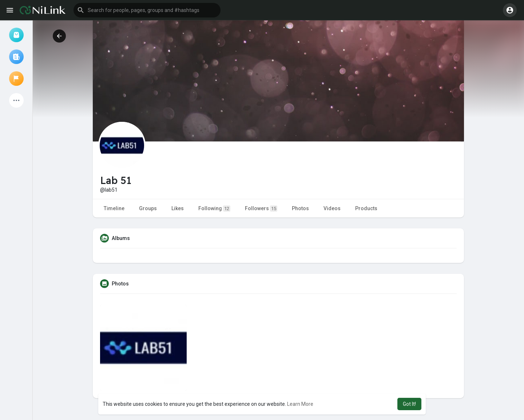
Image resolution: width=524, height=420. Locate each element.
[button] (147, 10)
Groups (148, 208)
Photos (300, 208)
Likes (178, 208)
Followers (261, 209)
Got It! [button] (409, 404)
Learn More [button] (300, 404)
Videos (332, 208)
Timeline (114, 208)
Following (214, 209)
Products (366, 208)
